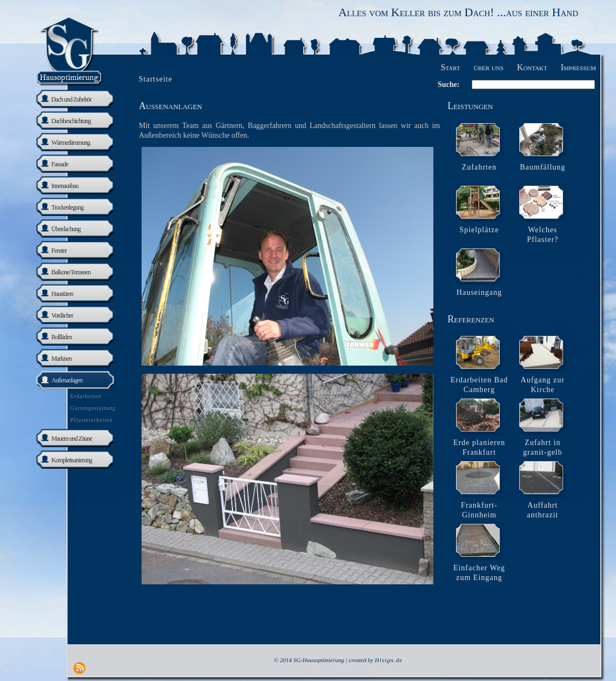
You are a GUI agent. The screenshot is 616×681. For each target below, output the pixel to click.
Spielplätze (479, 230)
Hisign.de (389, 660)
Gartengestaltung (93, 408)
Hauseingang (479, 292)
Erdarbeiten (86, 396)
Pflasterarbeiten (92, 420)
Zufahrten (479, 167)
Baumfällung (543, 167)
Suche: (448, 85)
